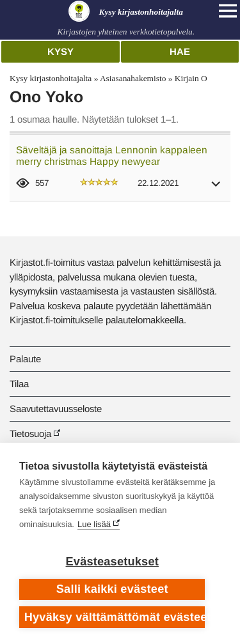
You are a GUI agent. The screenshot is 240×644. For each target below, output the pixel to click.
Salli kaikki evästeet (112, 589)
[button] (216, 188)
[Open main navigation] (228, 11)
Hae (180, 51)
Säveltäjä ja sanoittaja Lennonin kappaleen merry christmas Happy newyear (112, 156)
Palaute (25, 359)
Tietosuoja (30, 433)
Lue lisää (94, 524)
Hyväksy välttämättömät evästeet (115, 617)
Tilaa (19, 384)
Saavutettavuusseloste (56, 409)
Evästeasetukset (112, 562)
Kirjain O (191, 78)
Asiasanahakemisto (133, 78)
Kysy (60, 51)
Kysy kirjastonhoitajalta (51, 78)
